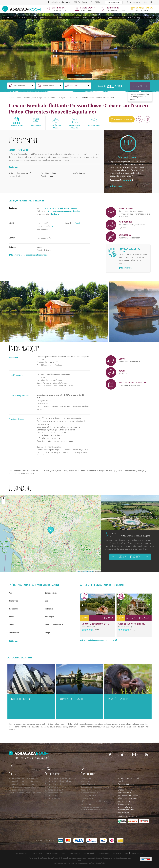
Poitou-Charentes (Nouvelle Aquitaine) (32, 98)
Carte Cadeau (82, 2)
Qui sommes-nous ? (23, 853)
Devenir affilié (89, 853)
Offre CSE (122, 787)
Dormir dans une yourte (54, 793)
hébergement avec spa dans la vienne (77, 727)
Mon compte (117, 853)
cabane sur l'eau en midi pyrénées (40, 724)
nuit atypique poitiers (59, 471)
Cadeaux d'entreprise (126, 784)
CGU (64, 853)
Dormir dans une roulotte (55, 790)
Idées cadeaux (87, 798)
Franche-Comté (87, 778)
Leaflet (79, 571)
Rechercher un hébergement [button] (60, 2)
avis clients (101, 863)
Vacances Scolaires (125, 801)
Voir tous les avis (117, 186)
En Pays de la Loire (16, 790)
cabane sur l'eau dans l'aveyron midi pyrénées (111, 727)
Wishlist (98, 2)
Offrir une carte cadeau (124, 119)
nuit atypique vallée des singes (85, 724)
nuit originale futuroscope (107, 471)
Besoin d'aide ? (149, 2)
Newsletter (122, 781)
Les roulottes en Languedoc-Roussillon (96, 787)
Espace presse (38, 853)
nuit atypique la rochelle (63, 724)
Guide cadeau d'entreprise (91, 807)
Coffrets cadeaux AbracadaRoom (94, 810)
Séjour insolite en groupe (127, 798)
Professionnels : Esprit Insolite (129, 778)
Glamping (85, 781)
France (11, 98)
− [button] (3, 502)
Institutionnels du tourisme (128, 796)
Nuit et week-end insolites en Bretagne (24, 781)
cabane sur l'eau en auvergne (136, 724)
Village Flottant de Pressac (69, 98)
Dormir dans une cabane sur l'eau (58, 781)
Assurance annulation (126, 810)
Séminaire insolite (125, 804)
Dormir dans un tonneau (54, 796)
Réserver (140, 86)
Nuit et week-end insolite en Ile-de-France (25, 793)
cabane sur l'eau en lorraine (51, 727)
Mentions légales (52, 853)
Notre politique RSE (125, 793)
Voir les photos (79, 76)
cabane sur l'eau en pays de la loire (111, 724)
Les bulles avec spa (89, 790)
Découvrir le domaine (130, 557)
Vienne (53, 98)
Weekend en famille (89, 796)
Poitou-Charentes (88, 784)
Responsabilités (75, 853)
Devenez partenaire (114, 2)
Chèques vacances (133, 2)
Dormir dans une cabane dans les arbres (61, 778)
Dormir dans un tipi (52, 798)
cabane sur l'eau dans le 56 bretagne (131, 471)
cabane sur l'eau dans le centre (39, 471)
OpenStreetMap (88, 571)
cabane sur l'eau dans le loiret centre (82, 471)
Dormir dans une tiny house (56, 787)
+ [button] (3, 498)
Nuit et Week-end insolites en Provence (24, 787)
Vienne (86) (115, 536)
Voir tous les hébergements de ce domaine (97, 640)
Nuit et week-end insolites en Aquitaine (24, 778)
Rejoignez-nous (104, 853)
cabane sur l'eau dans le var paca (21, 474)
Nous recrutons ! (124, 813)
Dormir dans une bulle (54, 784)
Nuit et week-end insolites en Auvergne (24, 784)
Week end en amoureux (91, 793)
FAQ (126, 853)
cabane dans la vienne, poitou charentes (24, 727)
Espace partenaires (125, 807)
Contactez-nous (137, 853)
